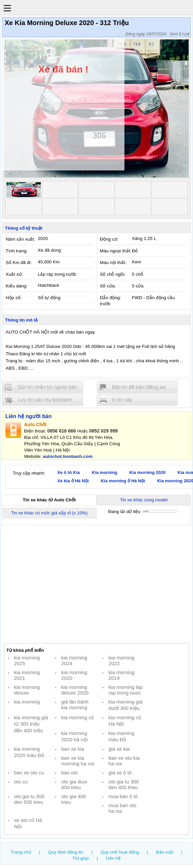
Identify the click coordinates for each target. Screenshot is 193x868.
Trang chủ (21, 852)
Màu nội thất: (113, 263)
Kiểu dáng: (17, 286)
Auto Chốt (35, 424)
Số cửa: (108, 286)
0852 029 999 (103, 431)
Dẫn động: (111, 298)
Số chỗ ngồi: (113, 274)
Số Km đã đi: (19, 263)
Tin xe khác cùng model (144, 500)
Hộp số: (14, 298)
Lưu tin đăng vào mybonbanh (43, 400)
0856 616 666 (62, 431)
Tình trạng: (17, 251)
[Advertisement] (96, 584)
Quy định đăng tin (66, 852)
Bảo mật (165, 852)
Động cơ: (109, 239)
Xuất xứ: (14, 274)
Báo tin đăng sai (137, 387)
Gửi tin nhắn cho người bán (43, 387)
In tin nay (137, 400)
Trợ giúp (80, 858)
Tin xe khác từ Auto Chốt (49, 500)
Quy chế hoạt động (120, 852)
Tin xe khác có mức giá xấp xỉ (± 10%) (49, 513)
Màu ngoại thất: (116, 251)
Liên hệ (113, 858)
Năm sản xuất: (20, 239)
